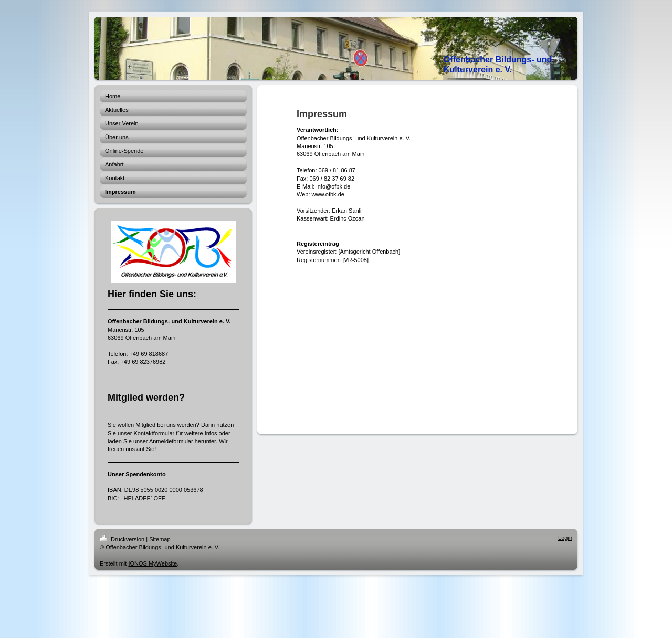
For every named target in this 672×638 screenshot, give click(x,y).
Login (565, 538)
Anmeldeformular (171, 441)
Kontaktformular (154, 433)
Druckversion (123, 539)
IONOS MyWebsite (153, 563)
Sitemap (160, 539)
